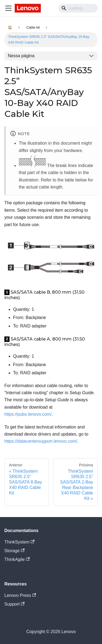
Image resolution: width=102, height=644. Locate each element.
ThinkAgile (17, 559)
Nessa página (21, 56)
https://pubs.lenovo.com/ (28, 414)
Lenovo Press (20, 595)
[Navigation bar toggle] (8, 8)
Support (14, 604)
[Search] (78, 8)
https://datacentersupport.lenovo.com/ (41, 441)
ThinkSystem (19, 542)
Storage (14, 551)
